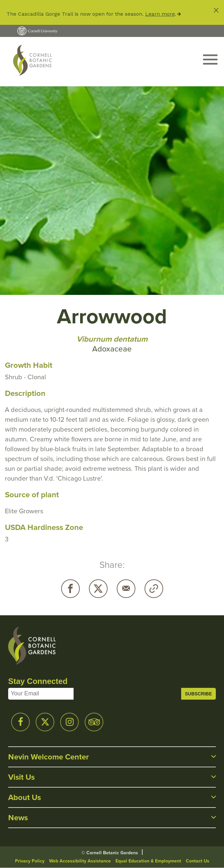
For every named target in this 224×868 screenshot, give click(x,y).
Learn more (160, 14)
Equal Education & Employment (148, 861)
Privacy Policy (30, 861)
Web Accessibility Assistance (80, 861)
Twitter (98, 589)
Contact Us (198, 861)
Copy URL (154, 589)
